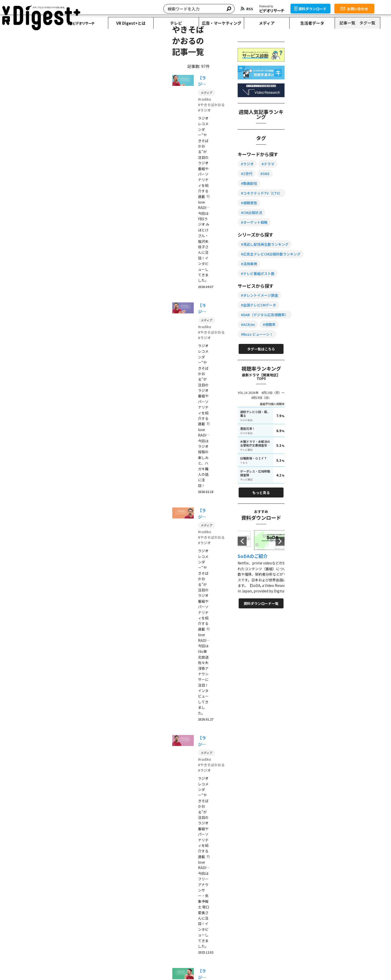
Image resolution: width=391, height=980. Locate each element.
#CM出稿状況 (338, 223)
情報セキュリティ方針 (154, 966)
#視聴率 (332, 325)
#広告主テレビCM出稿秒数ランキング (333, 264)
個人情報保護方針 (119, 966)
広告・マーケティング (230, 23)
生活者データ (322, 23)
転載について (90, 966)
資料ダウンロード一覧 (334, 588)
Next (364, 526)
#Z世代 (351, 194)
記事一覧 (358, 23)
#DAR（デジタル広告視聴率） (327, 315)
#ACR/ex (310, 325)
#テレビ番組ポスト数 (344, 274)
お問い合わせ (365, 9)
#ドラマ (331, 194)
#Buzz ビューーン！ (320, 335)
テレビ (184, 23)
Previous (305, 526)
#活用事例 (312, 274)
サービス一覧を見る (277, 894)
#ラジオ (310, 194)
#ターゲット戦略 (317, 233)
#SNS (308, 204)
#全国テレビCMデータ (321, 306)
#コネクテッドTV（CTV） (324, 213)
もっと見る (334, 478)
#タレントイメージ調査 (322, 296)
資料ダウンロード (321, 9)
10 (163, 647)
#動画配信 (329, 204)
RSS (269, 938)
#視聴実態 (312, 223)
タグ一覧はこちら (334, 350)
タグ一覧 (378, 23)
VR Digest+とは (138, 23)
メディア (276, 23)
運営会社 (182, 966)
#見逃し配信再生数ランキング (327, 254)
